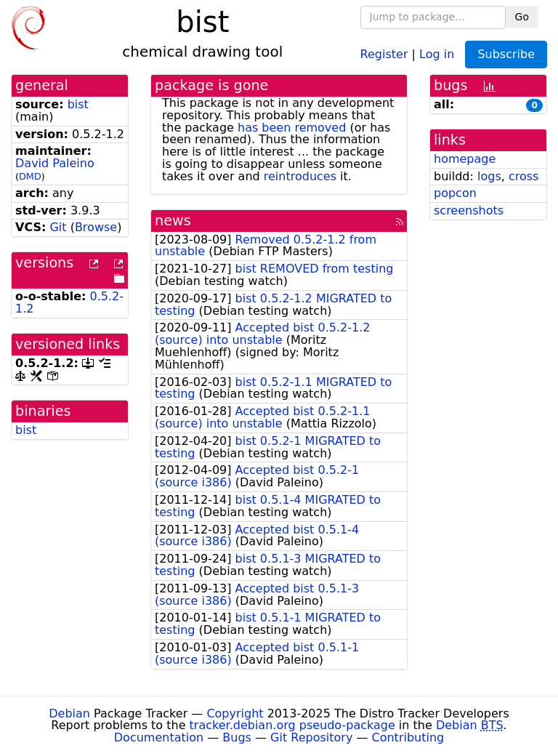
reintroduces (300, 176)
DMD (30, 176)
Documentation (159, 737)
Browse (96, 227)
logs (489, 176)
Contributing (408, 737)
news (173, 221)
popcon (455, 193)
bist (78, 104)
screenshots (469, 210)
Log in (437, 53)
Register (384, 53)
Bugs (237, 737)
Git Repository (311, 737)
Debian (69, 713)
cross (523, 176)
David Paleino (55, 163)
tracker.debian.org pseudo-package (292, 725)
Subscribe (506, 54)
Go (522, 17)
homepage (465, 159)
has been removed (292, 128)
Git (58, 227)
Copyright (235, 713)
